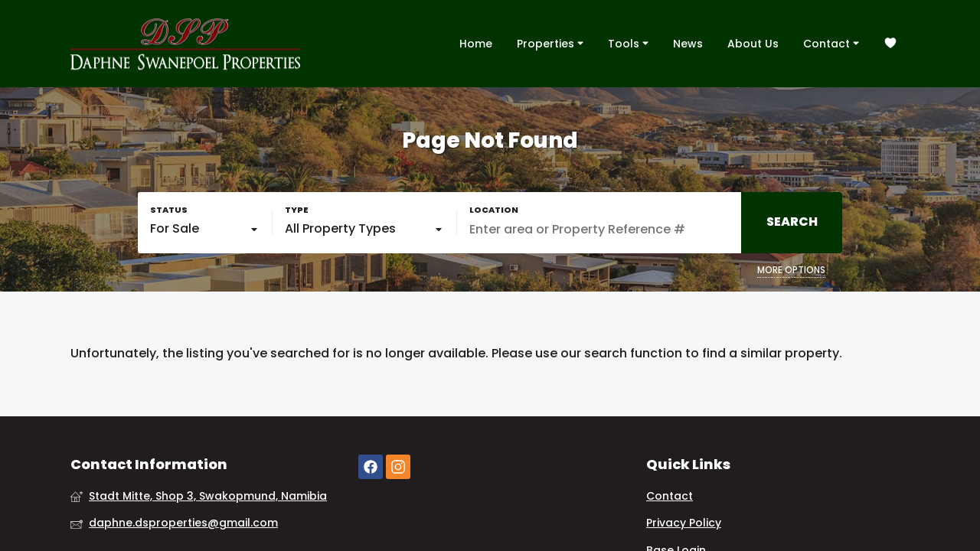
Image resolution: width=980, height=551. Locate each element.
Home (476, 44)
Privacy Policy (684, 523)
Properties (550, 43)
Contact (831, 43)
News (688, 44)
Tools (628, 43)
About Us (753, 44)
